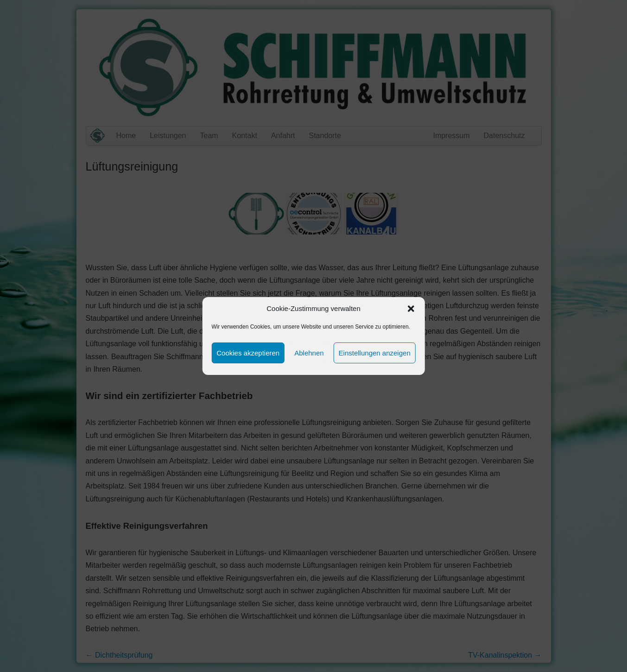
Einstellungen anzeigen (375, 353)
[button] (411, 309)
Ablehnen (309, 353)
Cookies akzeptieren (248, 353)
